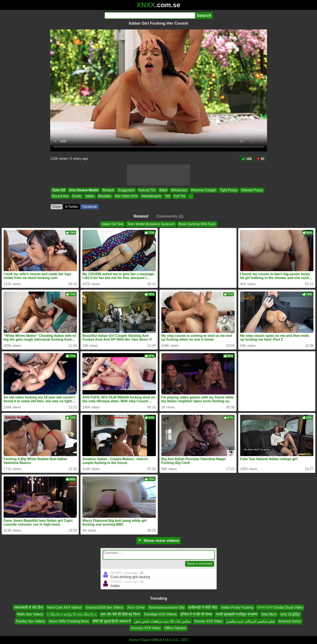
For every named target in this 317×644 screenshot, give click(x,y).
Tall (167, 196)
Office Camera (175, 628)
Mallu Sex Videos (30, 614)
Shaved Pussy (252, 190)
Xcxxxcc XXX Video (146, 628)
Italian (90, 196)
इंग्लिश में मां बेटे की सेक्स (196, 614)
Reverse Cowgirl (203, 190)
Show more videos (158, 541)
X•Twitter (71, 207)
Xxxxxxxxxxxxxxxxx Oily (167, 607)
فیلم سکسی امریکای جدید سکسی (251, 621)
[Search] (150, 15)
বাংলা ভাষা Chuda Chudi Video (280, 607)
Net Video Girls (126, 196)
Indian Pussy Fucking (237, 607)
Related (141, 216)
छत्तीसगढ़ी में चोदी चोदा (203, 607)
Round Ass (60, 196)
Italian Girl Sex (112, 224)
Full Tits (179, 196)
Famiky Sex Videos (31, 621)
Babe (163, 190)
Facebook (90, 207)
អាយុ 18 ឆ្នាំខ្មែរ (290, 614)
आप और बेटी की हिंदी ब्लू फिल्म (120, 614)
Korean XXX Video (208, 621)
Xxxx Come (136, 607)
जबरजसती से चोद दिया (29, 607)
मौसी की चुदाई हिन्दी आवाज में (112, 621)
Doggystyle (126, 190)
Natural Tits (147, 190)
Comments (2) (170, 216)
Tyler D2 (59, 190)
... (190, 196)
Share (57, 207)
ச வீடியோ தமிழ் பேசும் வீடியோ (72, 614)
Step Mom (269, 614)
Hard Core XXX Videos (64, 607)
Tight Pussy (228, 190)
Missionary (179, 190)
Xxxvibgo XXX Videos (160, 614)
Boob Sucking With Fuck (197, 224)
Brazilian (105, 196)
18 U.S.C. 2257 (176, 640)
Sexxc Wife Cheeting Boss (69, 621)
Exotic (77, 196)
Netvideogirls (151, 196)
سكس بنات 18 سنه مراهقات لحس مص (162, 621)
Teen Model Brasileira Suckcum (151, 224)
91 (261, 159)
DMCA (157, 640)
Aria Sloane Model (84, 190)
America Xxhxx (290, 621)
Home (134, 640)
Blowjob (108, 190)
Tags (145, 640)
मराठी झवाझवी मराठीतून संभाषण (237, 614)
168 (247, 159)
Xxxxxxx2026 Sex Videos (105, 607)
